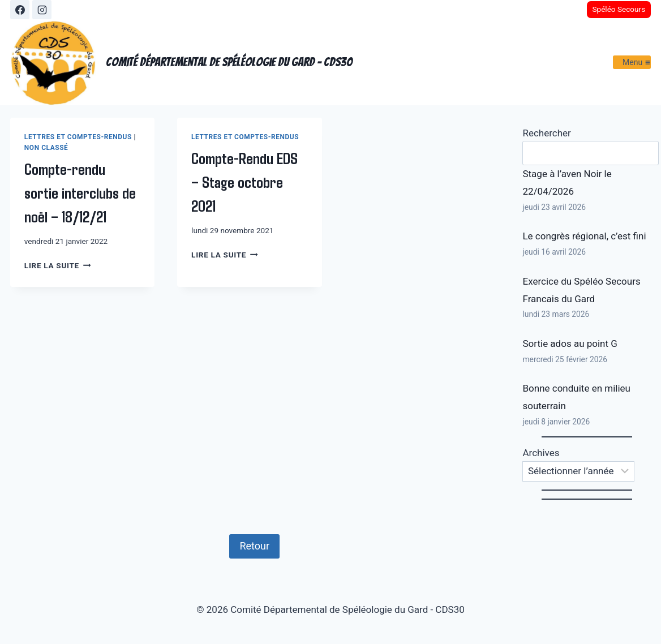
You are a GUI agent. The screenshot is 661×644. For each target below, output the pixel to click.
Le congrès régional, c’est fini (584, 236)
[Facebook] (20, 10)
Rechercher (546, 133)
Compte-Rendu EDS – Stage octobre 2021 (244, 182)
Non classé (46, 148)
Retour (254, 546)
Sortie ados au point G (570, 344)
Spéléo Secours (619, 9)
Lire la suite (57, 265)
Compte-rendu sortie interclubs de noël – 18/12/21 (80, 192)
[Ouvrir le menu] (632, 62)
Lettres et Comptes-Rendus (78, 137)
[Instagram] (42, 10)
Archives (541, 453)
